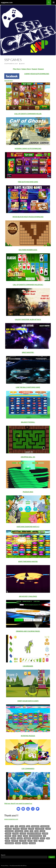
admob (22, 826)
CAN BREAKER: (28, 666)
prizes (13, 838)
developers (9, 831)
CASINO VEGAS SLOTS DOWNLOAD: (37, 74)
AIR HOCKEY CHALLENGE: (28, 596)
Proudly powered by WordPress (18, 866)
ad (17, 826)
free (37, 831)
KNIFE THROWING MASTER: (28, 561)
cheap (48, 829)
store (8, 841)
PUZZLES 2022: (28, 492)
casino (31, 829)
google (23, 834)
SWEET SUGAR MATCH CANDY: (28, 701)
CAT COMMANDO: (28, 769)
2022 (7, 826)
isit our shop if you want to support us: (19, 803)
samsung (27, 838)
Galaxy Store (26, 69)
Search (3, 855)
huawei (45, 834)
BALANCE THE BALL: (28, 422)
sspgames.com (7, 2)
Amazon (41, 69)
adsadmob (35, 826)
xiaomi (25, 843)
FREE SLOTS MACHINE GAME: (28, 182)
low (20, 836)
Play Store (17, 69)
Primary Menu (54, 2)
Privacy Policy (5, 866)
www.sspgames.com (11, 819)
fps (32, 831)
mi (45, 836)
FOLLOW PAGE (9, 81)
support (15, 841)
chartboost (40, 829)
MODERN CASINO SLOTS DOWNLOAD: (28, 148)
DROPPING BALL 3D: (28, 457)
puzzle (20, 838)
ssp (48, 838)
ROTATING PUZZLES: (28, 736)
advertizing (45, 826)
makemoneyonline (36, 836)
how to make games (34, 834)
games (43, 831)
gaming (8, 834)
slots (43, 838)
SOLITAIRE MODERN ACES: (28, 250)
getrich (16, 834)
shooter (36, 838)
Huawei (34, 69)
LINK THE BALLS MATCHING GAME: (28, 387)
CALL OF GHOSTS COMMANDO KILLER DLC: (28, 285)
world (18, 843)
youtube (32, 843)
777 (12, 826)
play (7, 838)
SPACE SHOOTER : (28, 352)
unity (30, 841)
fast (27, 831)
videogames (10, 843)
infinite (8, 836)
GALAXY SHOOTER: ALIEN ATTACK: (28, 319)
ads (28, 826)
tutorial (23, 841)
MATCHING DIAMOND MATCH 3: (28, 527)
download (19, 831)
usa (36, 841)
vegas (41, 841)
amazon (8, 829)
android (16, 829)
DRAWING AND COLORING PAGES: (28, 631)
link (14, 836)
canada (24, 829)
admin (23, 64)
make (26, 836)
